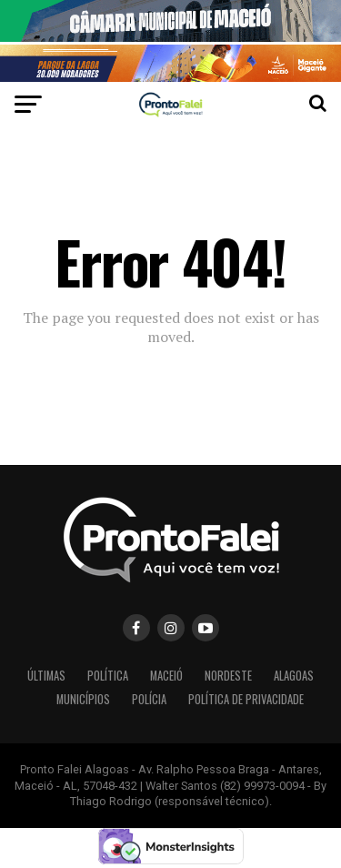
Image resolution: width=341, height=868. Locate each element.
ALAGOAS (294, 676)
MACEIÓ (166, 676)
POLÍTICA (108, 676)
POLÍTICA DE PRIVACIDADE (246, 699)
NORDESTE (228, 676)
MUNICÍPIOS (83, 699)
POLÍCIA (149, 699)
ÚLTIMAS (46, 676)
